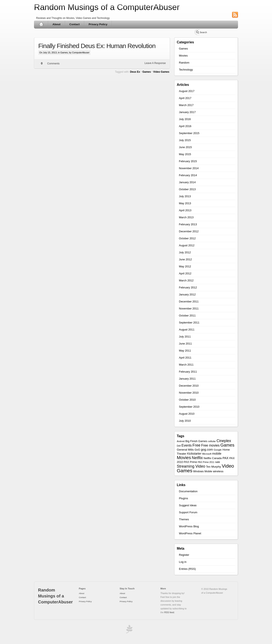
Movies (183, 56)
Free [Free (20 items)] (196, 445)
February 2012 (188, 287)
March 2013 (186, 217)
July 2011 (185, 337)
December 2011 (189, 301)
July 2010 (185, 421)
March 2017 (186, 105)
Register (184, 555)
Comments (53, 64)
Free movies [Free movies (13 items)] (210, 445)
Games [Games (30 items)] (227, 445)
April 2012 (185, 273)
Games (64, 52)
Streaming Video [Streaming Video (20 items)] (191, 466)
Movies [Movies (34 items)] (184, 457)
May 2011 (185, 351)
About (57, 24)
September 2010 (189, 407)
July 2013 (185, 196)
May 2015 (185, 154)
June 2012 (185, 259)
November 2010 (189, 393)
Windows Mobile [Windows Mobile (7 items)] (203, 471)
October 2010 (187, 400)
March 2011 (186, 365)
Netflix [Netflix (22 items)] (197, 458)
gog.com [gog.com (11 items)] (207, 450)
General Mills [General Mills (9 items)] (185, 450)
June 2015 (185, 147)
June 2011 (185, 344)
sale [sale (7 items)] (217, 462)
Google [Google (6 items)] (218, 450)
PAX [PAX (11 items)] (226, 458)
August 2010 (187, 414)
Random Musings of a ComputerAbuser (107, 7)
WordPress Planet (190, 533)
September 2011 (189, 323)
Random (184, 63)
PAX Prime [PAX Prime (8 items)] (191, 462)
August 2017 (187, 91)
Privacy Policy (98, 24)
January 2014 (187, 182)
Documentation (188, 491)
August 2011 (187, 330)
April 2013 (185, 210)
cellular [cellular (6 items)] (212, 441)
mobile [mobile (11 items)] (217, 454)
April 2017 (185, 98)
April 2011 (185, 358)
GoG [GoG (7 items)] (197, 450)
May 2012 (185, 266)
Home (41, 24)
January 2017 (187, 112)
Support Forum (188, 512)
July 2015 (185, 140)
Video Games (161, 72)
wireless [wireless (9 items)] (218, 471)
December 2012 (189, 231)
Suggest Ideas (188, 505)
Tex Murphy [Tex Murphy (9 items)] (213, 467)
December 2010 (189, 386)
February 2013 (188, 224)
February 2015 (188, 161)
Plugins (183, 498)
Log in (183, 562)
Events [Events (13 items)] (187, 445)
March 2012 (186, 280)
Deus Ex (135, 72)
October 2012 (187, 238)
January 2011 (187, 379)
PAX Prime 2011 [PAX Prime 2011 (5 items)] (206, 462)
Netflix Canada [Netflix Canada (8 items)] (213, 458)
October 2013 (187, 189)
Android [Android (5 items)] (181, 441)
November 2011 (189, 309)
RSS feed (169, 612)
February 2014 (188, 175)
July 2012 (185, 252)
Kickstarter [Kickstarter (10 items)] (194, 454)
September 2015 (189, 133)
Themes (184, 519)
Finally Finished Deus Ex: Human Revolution (97, 46)
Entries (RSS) (187, 569)
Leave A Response (155, 63)
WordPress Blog (189, 526)
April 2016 (185, 126)
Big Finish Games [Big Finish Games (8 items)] (196, 441)
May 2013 (185, 203)
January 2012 (187, 294)
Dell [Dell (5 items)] (179, 446)
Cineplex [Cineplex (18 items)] (224, 441)
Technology (186, 70)
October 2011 (187, 316)
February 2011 (188, 372)
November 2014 (189, 168)
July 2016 (185, 119)
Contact (75, 24)
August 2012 (187, 245)
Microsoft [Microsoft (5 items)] (207, 454)
